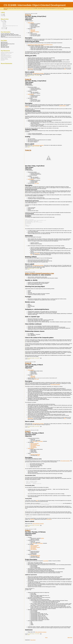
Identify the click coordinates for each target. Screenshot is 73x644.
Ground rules (3, 54)
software (2, 16)
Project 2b (28, 364)
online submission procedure (38, 73)
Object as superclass (35, 445)
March (4, 22)
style (65, 69)
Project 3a (28, 150)
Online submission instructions (6, 58)
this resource (30, 69)
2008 (3, 21)
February (5, 28)
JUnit (38, 457)
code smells (33, 30)
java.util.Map (46, 563)
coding (34, 443)
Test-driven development (35, 456)
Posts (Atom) (33, 642)
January (4, 29)
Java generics (33, 448)
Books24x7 (3, 60)
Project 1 (28, 533)
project (29, 76)
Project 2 (28, 433)
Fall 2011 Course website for (26, 8)
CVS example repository (55, 386)
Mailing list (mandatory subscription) (7, 52)
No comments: (37, 75)
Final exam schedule (4, 59)
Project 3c (28, 15)
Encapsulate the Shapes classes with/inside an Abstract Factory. (40, 45)
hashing (42, 541)
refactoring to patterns (35, 32)
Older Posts (70, 640)
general (29, 360)
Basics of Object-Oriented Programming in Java (39, 275)
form (36, 183)
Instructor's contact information (6, 53)
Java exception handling (35, 447)
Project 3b (28, 79)
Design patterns (31, 23)
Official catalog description (5, 55)
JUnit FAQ (32, 522)
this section (49, 522)
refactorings (33, 31)
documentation (40, 443)
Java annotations (34, 446)
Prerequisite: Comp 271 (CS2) (6, 56)
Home (46, 640)
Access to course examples (6, 57)
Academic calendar (4, 58)
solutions (27, 107)
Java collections (34, 449)
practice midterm (63, 106)
